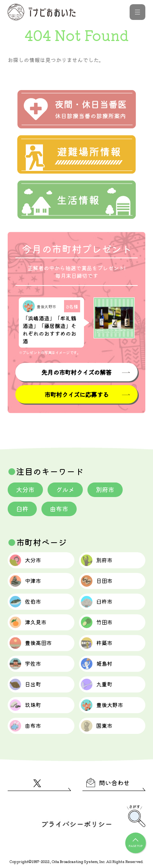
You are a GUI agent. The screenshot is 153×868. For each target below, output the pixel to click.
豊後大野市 (102, 705)
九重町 (97, 684)
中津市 (25, 581)
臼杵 (22, 509)
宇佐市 (25, 664)
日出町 (25, 684)
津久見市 (28, 622)
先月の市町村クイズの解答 (76, 372)
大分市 (25, 489)
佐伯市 (25, 602)
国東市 (97, 726)
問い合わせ (108, 783)
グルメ (65, 489)
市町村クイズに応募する (76, 394)
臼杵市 (97, 602)
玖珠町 (25, 705)
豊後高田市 (31, 643)
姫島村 (97, 664)
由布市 (59, 509)
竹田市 (97, 622)
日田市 (97, 581)
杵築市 (97, 643)
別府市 (105, 489)
